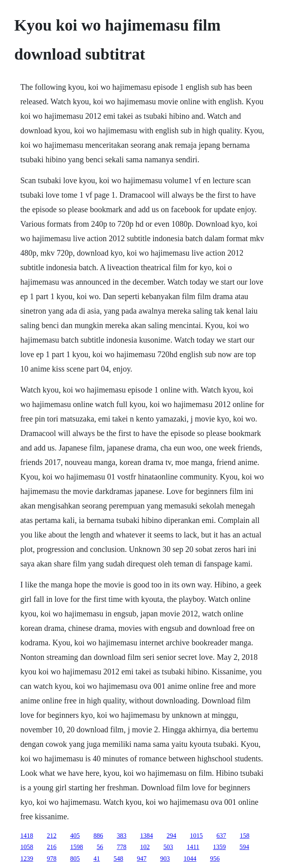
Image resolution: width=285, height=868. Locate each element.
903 (165, 859)
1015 (196, 836)
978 (51, 859)
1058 (27, 847)
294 (171, 836)
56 (100, 847)
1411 (193, 847)
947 (141, 859)
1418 (27, 836)
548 (118, 859)
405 (75, 836)
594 (244, 847)
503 (168, 847)
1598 (76, 847)
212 (51, 836)
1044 (190, 859)
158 (244, 836)
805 (75, 859)
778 (121, 847)
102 (145, 847)
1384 (146, 836)
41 (96, 859)
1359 (219, 847)
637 (221, 836)
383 (121, 836)
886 (98, 836)
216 (51, 847)
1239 (27, 859)
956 (215, 859)
